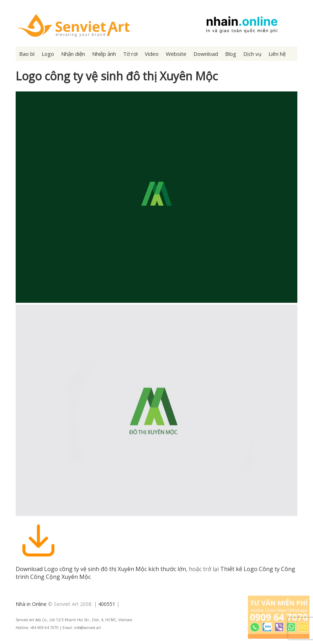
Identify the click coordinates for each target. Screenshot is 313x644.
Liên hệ (277, 54)
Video (152, 54)
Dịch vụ (252, 54)
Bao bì (27, 54)
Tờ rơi (130, 54)
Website (176, 54)
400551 (107, 604)
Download (206, 54)
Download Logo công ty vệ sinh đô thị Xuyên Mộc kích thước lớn (101, 569)
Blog (231, 54)
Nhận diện (73, 54)
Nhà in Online (31, 604)
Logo (48, 54)
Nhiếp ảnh (104, 54)
